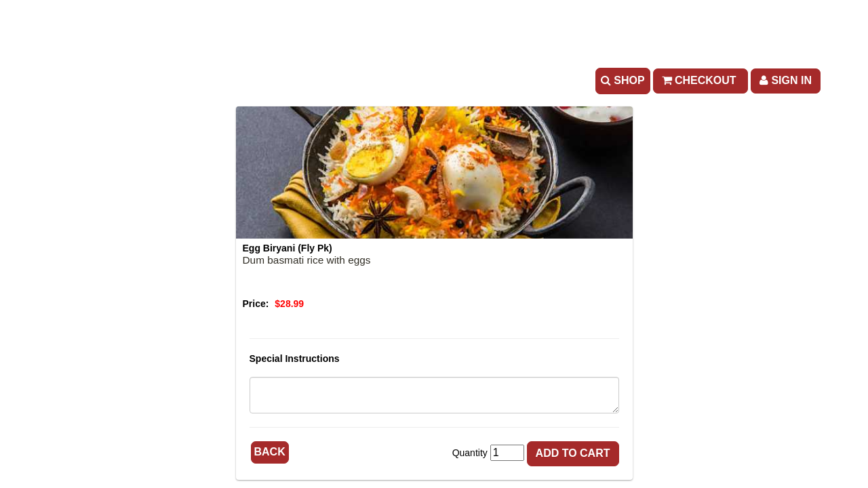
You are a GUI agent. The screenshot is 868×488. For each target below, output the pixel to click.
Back (270, 452)
